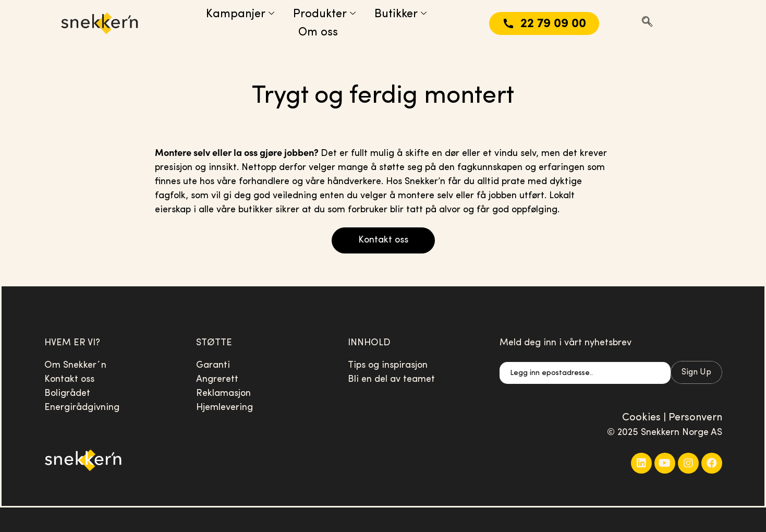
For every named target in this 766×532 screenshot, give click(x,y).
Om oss (318, 33)
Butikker (400, 14)
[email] (585, 373)
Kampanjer (240, 14)
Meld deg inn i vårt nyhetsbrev (566, 343)
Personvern (695, 418)
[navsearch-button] (647, 23)
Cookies (641, 418)
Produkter (324, 14)
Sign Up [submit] (696, 372)
